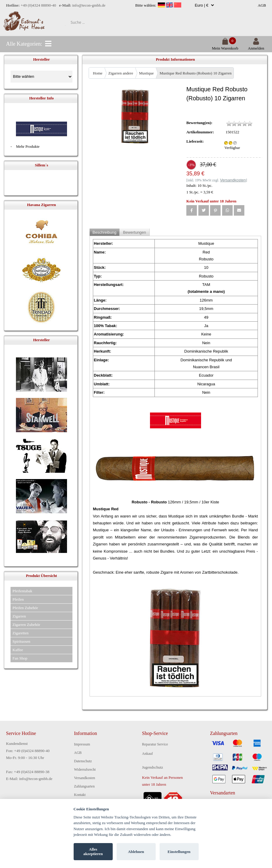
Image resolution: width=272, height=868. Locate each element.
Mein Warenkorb (225, 46)
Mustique (146, 73)
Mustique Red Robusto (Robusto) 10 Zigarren (196, 73)
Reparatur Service (155, 744)
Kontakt (80, 795)
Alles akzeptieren (93, 852)
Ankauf (148, 754)
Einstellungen (179, 852)
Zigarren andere (121, 73)
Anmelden (256, 46)
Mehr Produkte (28, 146)
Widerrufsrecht (85, 769)
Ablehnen (136, 852)
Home (98, 73)
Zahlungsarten (84, 786)
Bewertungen (134, 232)
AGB (262, 5)
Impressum (82, 744)
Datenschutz (83, 761)
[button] (192, 210)
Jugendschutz (153, 767)
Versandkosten (84, 778)
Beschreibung (105, 232)
